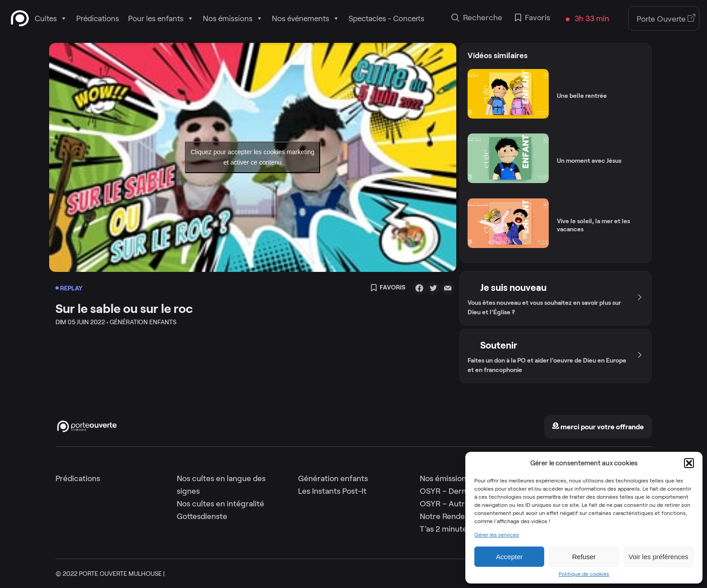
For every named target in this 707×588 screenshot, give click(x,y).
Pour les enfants (161, 18)
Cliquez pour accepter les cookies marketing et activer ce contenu (253, 157)
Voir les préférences (659, 557)
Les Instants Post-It (332, 491)
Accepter (509, 557)
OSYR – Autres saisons (460, 504)
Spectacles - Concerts (386, 18)
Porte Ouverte (666, 19)
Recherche (477, 18)
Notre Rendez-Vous (454, 516)
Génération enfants (333, 478)
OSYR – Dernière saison (462, 491)
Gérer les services (497, 535)
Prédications (98, 18)
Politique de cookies (584, 574)
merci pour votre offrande (598, 427)
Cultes (51, 18)
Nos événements (306, 18)
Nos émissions (233, 18)
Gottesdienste (202, 516)
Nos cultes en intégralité (220, 504)
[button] (689, 463)
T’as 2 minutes (445, 529)
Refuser (584, 557)
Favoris (533, 18)
